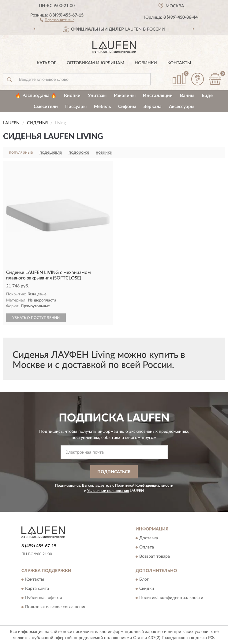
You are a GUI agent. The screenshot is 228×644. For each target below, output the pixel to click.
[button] (57, 20)
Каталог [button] (47, 63)
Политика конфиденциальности (171, 598)
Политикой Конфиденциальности (144, 485)
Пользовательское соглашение (56, 607)
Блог (144, 580)
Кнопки (72, 96)
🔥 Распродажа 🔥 (36, 96)
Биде (207, 96)
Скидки (147, 589)
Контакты (179, 63)
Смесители (46, 107)
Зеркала (153, 107)
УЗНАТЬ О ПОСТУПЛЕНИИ (36, 318)
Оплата (147, 547)
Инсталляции (158, 96)
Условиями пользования (108, 491)
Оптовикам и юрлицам (95, 63)
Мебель (102, 107)
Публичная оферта (44, 598)
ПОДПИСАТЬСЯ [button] (114, 472)
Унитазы (97, 96)
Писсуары (76, 107)
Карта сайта (37, 589)
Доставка (149, 538)
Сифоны (127, 107)
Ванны (187, 96)
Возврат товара (155, 556)
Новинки (146, 63)
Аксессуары (182, 107)
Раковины (125, 96)
